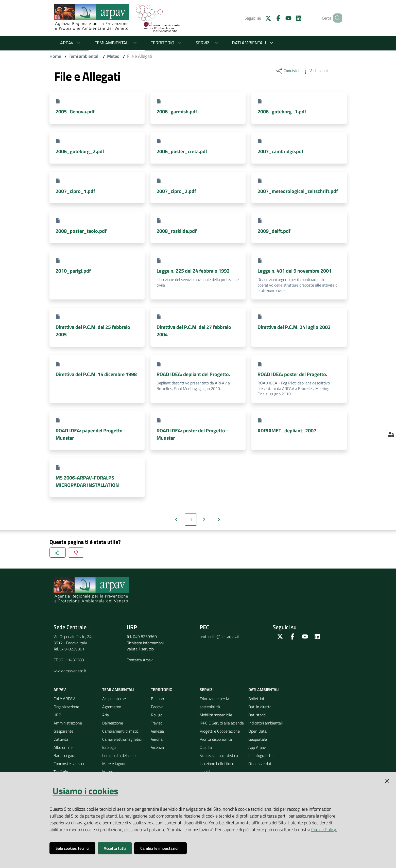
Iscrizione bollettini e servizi (217, 768)
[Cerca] (336, 18)
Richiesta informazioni (145, 643)
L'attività (61, 739)
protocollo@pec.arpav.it (219, 636)
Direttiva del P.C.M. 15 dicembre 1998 (96, 374)
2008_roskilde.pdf (177, 231)
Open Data (257, 731)
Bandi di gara (64, 755)
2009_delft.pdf (274, 231)
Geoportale (258, 739)
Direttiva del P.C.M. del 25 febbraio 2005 (93, 331)
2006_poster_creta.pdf (182, 151)
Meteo (113, 56)
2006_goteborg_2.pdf (80, 151)
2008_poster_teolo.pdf (81, 231)
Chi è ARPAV (64, 699)
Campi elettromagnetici (122, 739)
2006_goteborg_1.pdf (282, 111)
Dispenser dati (260, 764)
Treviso (157, 723)
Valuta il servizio (140, 649)
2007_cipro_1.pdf (75, 191)
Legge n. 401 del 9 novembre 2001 (295, 271)
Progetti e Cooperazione (220, 731)
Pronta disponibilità (216, 739)
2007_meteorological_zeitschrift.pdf (298, 191)
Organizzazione (66, 707)
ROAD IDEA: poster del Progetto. (292, 374)
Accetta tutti (115, 848)
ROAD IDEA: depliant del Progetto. (193, 374)
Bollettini (256, 699)
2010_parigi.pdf (73, 271)
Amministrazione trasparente (68, 727)
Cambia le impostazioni (160, 848)
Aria (106, 715)
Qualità (206, 747)
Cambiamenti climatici (121, 731)
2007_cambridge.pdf (280, 151)
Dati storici (257, 715)
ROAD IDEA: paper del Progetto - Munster (91, 434)
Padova (157, 707)
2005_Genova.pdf (75, 111)
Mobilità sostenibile (216, 715)
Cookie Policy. (324, 830)
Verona (157, 739)
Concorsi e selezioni (70, 764)
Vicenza (157, 747)
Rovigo (157, 715)
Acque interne (114, 699)
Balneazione (113, 723)
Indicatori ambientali (265, 723)
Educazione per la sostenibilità (214, 703)
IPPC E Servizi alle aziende (222, 723)
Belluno (157, 699)
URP (57, 715)
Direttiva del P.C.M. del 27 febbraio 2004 (194, 331)
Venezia (157, 731)
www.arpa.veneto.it (70, 671)
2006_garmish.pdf (177, 111)
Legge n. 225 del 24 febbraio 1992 (193, 271)
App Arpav (257, 747)
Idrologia (109, 747)
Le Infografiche (261, 755)
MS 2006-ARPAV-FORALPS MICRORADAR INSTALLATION (87, 481)
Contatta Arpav (140, 660)
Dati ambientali (253, 43)
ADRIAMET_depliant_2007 (287, 430)
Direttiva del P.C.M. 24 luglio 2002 (294, 327)
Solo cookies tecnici (72, 848)
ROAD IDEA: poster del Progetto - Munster (192, 434)
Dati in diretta (260, 707)
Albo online (63, 747)
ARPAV (71, 43)
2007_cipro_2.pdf (176, 191)
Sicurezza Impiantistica (219, 755)
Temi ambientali (117, 43)
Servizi (208, 43)
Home (55, 56)
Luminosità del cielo (119, 755)
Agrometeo (112, 707)
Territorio (167, 43)
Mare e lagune (114, 764)
